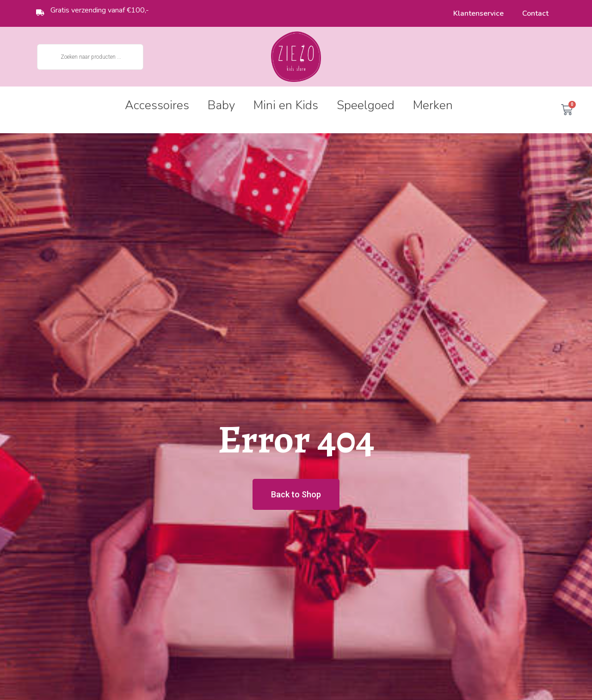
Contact (535, 13)
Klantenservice (478, 13)
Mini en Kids (286, 105)
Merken (433, 105)
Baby (221, 105)
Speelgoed (366, 105)
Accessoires (157, 105)
